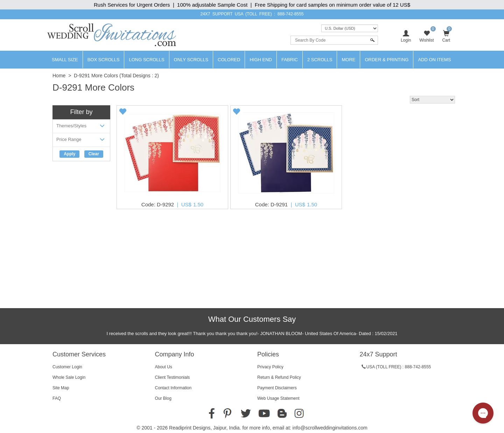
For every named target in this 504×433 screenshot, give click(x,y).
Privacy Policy (270, 367)
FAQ (57, 398)
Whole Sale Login (69, 377)
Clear (94, 154)
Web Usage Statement (278, 398)
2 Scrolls (320, 60)
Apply (69, 154)
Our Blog (163, 398)
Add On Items (434, 60)
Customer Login (67, 367)
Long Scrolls (146, 60)
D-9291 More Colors (96, 76)
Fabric (290, 60)
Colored (229, 60)
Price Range (81, 141)
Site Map (61, 388)
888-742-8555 (291, 14)
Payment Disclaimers (277, 388)
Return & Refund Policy (279, 377)
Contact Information (173, 388)
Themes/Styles (81, 127)
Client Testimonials (173, 377)
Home (59, 76)
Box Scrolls (104, 60)
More (348, 60)
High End (261, 60)
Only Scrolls (191, 60)
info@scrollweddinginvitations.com (330, 428)
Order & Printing (387, 60)
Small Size (65, 60)
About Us (164, 367)
